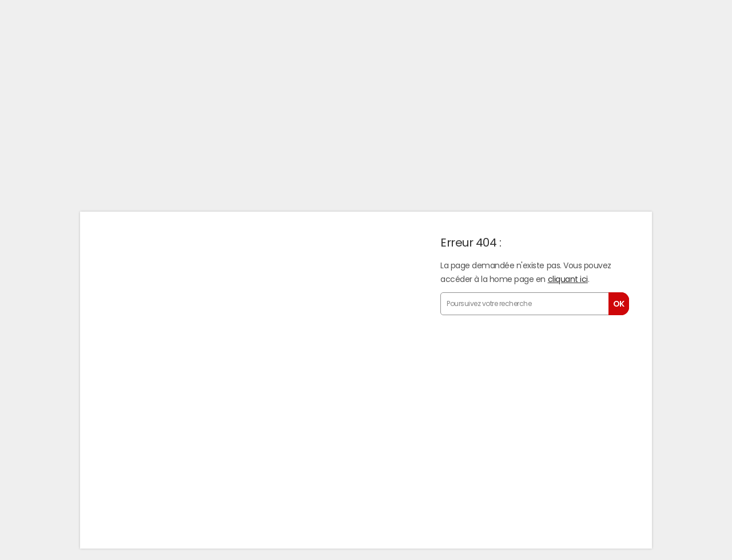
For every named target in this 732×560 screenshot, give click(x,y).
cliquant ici (568, 279)
